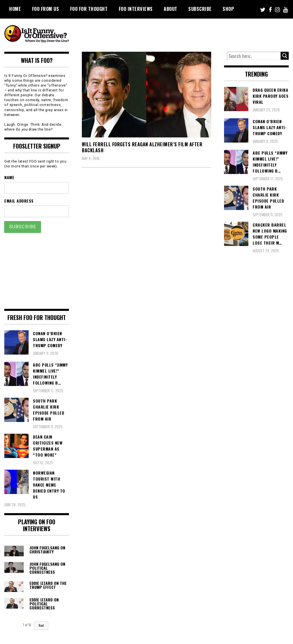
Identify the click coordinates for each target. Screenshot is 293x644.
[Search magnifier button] (285, 56)
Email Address (19, 201)
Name (9, 177)
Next (41, 625)
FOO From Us (46, 9)
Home (15, 9)
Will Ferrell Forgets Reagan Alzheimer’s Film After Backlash (142, 147)
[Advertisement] (185, 34)
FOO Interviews (136, 9)
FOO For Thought (89, 9)
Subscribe (200, 9)
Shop (228, 9)
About (171, 9)
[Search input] (254, 56)
